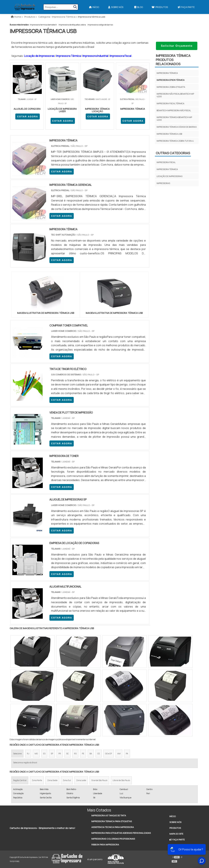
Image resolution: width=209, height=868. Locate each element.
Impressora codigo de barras (100, 25)
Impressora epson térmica (171, 80)
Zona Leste (81, 780)
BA (91, 754)
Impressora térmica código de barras (177, 127)
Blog (139, 7)
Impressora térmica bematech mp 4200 (174, 119)
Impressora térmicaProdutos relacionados (173, 60)
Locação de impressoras (169, 176)
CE (99, 754)
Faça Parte (186, 7)
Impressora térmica (167, 73)
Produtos (160, 7)
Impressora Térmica (69, 56)
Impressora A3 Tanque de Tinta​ (109, 815)
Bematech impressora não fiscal (174, 110)
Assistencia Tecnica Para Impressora (113, 827)
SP (52, 754)
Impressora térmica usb (169, 134)
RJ (28, 754)
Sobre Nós (116, 7)
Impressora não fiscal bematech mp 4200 (175, 95)
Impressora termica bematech (43, 25)
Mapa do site (176, 834)
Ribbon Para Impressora (105, 845)
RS (75, 754)
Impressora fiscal (166, 162)
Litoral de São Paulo (121, 780)
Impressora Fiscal (121, 56)
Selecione (17, 754)
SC (67, 754)
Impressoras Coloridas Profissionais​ (113, 839)
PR (60, 754)
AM (119, 754)
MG (36, 754)
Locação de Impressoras (40, 56)
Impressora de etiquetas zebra (72, 25)
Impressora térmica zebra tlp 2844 (175, 141)
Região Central (20, 780)
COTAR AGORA (27, 117)
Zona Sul (67, 780)
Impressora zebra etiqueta (171, 87)
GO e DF (109, 754)
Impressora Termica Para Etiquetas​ (112, 821)
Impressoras (163, 183)
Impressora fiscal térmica (170, 103)
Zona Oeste (52, 780)
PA (127, 754)
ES (44, 754)
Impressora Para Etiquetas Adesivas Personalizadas (121, 833)
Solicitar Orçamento (177, 46)
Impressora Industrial (96, 56)
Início (94, 7)
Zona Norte (37, 780)
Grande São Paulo (99, 780)
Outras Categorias (173, 153)
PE (83, 754)
